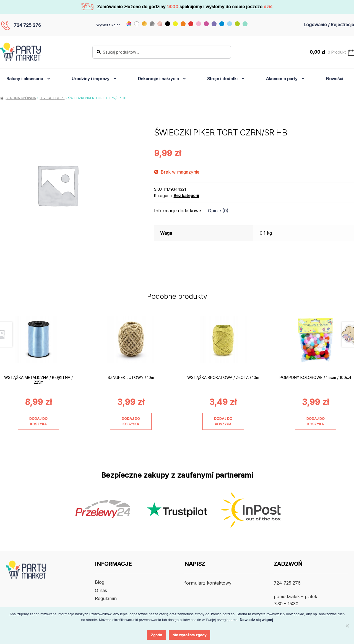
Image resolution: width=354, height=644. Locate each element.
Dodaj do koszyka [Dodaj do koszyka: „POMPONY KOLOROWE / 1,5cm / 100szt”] (316, 421)
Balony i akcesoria (25, 79)
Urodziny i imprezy (91, 79)
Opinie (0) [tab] (218, 211)
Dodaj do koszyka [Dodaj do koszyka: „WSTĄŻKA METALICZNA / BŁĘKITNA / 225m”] (38, 421)
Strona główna (21, 98)
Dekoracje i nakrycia (158, 79)
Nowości (335, 79)
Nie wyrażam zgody (189, 635)
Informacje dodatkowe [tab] (178, 211)
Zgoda (156, 635)
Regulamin (106, 598)
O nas (101, 590)
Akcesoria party (282, 79)
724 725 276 (27, 25)
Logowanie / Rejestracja (329, 25)
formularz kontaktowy (208, 583)
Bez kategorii (52, 98)
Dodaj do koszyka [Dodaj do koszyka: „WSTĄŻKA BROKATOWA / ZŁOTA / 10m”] (223, 421)
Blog (100, 582)
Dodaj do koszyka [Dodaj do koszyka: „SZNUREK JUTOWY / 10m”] (131, 421)
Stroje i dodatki (222, 79)
